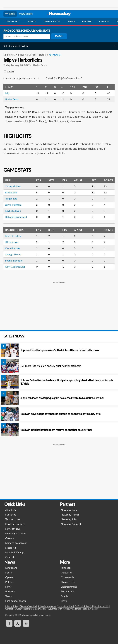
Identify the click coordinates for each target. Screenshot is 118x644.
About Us (11, 510)
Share (9, 72)
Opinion (104, 22)
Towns (9, 596)
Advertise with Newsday (60, 609)
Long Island (12, 22)
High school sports (16, 601)
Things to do (52, 22)
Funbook (66, 568)
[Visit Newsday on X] (18, 623)
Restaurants (67, 591)
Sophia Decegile (14, 260)
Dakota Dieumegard (16, 217)
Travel (64, 601)
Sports (32, 22)
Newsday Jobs (69, 519)
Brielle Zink (11, 192)
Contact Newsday (14, 609)
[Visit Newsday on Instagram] (26, 623)
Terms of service (28, 606)
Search (59, 36)
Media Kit (11, 548)
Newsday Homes (70, 515)
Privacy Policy (12, 606)
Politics (9, 582)
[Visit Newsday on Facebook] (9, 623)
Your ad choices (65, 606)
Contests (10, 557)
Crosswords (67, 577)
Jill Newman (12, 242)
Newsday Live (13, 529)
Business (10, 591)
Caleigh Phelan (13, 254)
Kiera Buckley (12, 248)
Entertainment (69, 587)
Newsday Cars (69, 510)
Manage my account (16, 543)
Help (85, 609)
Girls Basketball (32, 55)
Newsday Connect (71, 524)
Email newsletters (15, 524)
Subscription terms (47, 606)
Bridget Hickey (13, 236)
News (72, 22)
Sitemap (77, 609)
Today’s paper (13, 519)
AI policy (94, 609)
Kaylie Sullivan (13, 211)
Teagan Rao (11, 198)
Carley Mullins (13, 186)
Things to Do (68, 582)
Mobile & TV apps (15, 552)
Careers (10, 538)
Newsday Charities (16, 533)
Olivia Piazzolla (13, 205)
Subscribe (11, 515)
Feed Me (87, 22)
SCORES (9, 55)
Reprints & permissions (35, 609)
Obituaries (67, 572)
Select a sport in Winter (16, 46)
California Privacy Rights (86, 606)
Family (64, 596)
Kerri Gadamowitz (15, 267)
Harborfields (12, 99)
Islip (7, 93)
